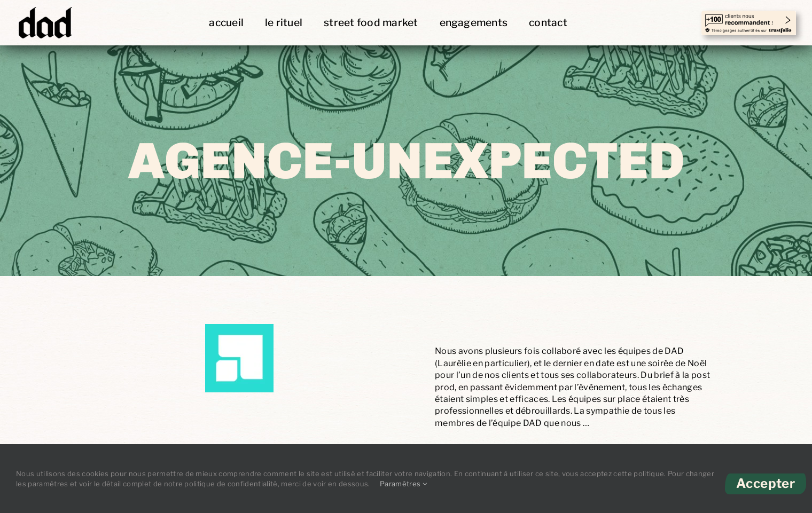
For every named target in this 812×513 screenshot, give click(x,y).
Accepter (766, 483)
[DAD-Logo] (45, 7)
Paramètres (403, 484)
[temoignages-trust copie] (749, 17)
